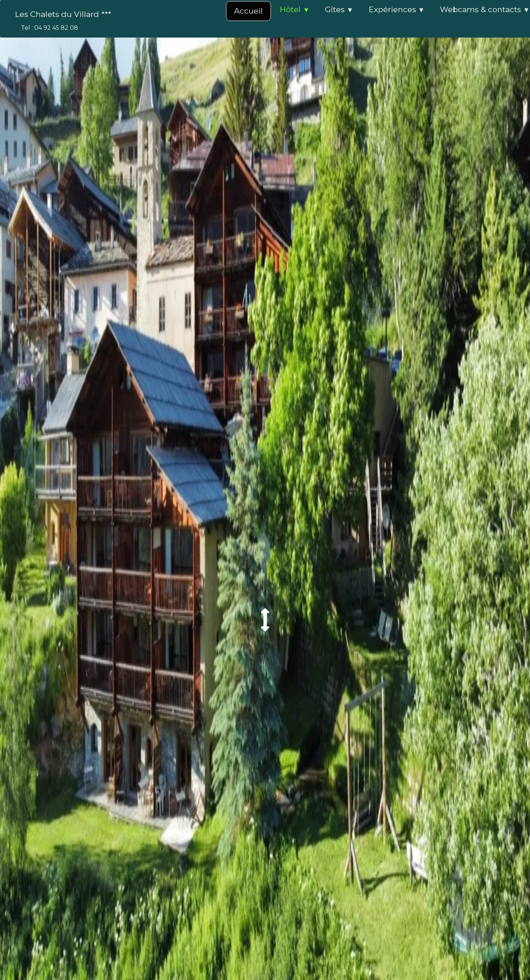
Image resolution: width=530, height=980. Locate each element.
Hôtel (295, 9)
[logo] (66, 15)
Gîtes (339, 9)
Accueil (248, 11)
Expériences (397, 9)
